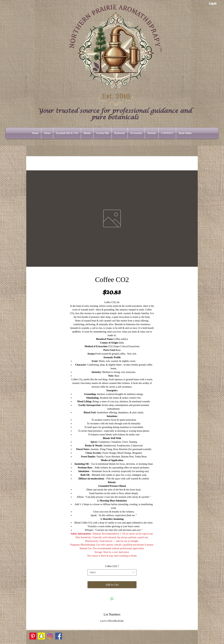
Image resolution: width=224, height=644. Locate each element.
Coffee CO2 (112, 566)
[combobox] (112, 572)
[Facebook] (59, 636)
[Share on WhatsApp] (112, 599)
